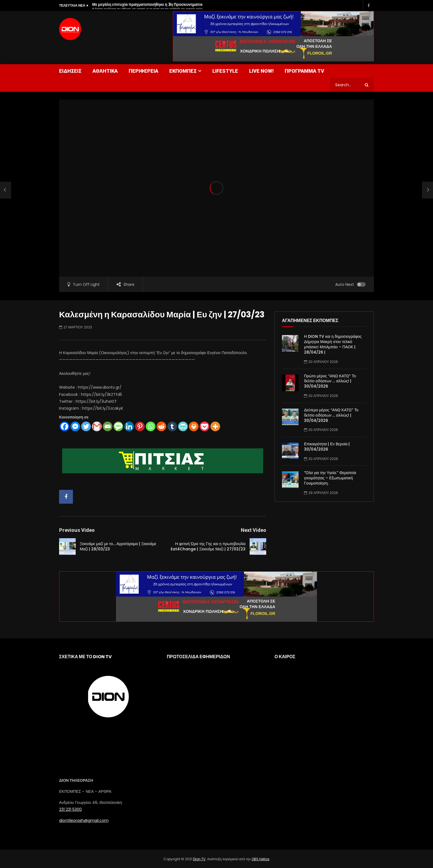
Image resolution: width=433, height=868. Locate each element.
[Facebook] (64, 426)
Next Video (254, 530)
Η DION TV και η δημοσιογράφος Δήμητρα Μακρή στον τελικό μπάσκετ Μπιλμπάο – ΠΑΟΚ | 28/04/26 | (333, 344)
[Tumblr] (172, 426)
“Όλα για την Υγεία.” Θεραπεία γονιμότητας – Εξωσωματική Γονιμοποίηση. (330, 478)
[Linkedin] (129, 426)
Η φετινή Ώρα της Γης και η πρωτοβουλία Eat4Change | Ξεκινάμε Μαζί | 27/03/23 (208, 546)
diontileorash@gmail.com (84, 820)
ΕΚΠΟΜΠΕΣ (183, 71)
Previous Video (77, 530)
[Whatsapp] (151, 426)
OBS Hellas (261, 859)
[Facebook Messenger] (75, 426)
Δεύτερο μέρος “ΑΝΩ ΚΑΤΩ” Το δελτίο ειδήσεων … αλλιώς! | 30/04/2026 (331, 415)
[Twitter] (86, 426)
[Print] (194, 426)
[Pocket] (204, 426)
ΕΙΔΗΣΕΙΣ (70, 71)
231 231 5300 (70, 809)
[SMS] (118, 426)
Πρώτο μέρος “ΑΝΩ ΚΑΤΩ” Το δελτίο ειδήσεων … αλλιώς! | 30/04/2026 (330, 381)
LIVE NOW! (261, 71)
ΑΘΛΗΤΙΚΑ (105, 71)
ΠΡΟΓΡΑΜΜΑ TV (304, 71)
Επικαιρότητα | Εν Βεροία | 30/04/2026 (327, 447)
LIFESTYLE (225, 71)
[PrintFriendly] (183, 426)
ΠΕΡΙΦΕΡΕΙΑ (143, 71)
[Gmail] (97, 426)
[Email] (108, 426)
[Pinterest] (140, 426)
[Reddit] (161, 426)
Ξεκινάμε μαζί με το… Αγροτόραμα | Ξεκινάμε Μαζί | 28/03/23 (118, 546)
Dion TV (199, 859)
